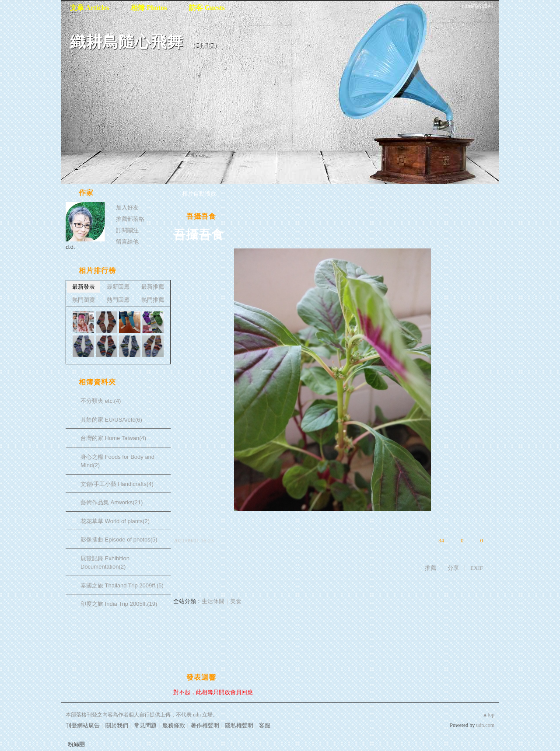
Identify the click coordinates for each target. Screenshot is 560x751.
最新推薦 (153, 287)
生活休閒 (213, 601)
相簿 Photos (149, 8)
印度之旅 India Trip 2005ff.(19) (119, 604)
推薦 (430, 568)
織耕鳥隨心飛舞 (127, 42)
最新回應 (118, 287)
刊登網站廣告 (83, 725)
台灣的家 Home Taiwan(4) (113, 438)
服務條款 (174, 725)
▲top (488, 715)
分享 (453, 568)
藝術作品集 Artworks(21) (112, 502)
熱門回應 (118, 300)
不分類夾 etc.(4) (101, 401)
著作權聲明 (205, 725)
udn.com (485, 725)
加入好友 (127, 208)
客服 (265, 725)
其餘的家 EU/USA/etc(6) (111, 420)
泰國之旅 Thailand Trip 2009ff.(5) (122, 585)
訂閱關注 (127, 230)
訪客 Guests (207, 8)
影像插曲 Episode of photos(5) (119, 540)
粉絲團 (76, 744)
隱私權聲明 (239, 725)
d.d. (70, 247)
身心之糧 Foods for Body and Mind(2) (117, 461)
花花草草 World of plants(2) (115, 521)
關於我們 (117, 725)
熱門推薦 (153, 300)
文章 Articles (89, 8)
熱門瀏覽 (84, 300)
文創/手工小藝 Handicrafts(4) (117, 484)
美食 (236, 601)
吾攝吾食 (201, 216)
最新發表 (84, 287)
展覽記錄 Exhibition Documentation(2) (105, 563)
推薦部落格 (130, 219)
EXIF (477, 568)
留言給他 (127, 242)
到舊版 (205, 45)
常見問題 (145, 725)
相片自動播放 (199, 194)
